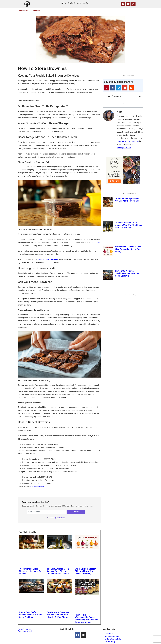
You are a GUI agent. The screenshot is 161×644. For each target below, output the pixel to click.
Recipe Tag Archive (24, 629)
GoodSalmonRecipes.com (128, 141)
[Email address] (47, 512)
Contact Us (109, 633)
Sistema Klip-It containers (48, 259)
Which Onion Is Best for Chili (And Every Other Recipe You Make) (85, 571)
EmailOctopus (61, 518)
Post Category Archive (26, 631)
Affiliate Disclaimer (112, 636)
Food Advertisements (128, 76)
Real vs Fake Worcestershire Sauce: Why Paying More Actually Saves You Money (87, 618)
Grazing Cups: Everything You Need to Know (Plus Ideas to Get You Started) (58, 614)
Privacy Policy (110, 642)
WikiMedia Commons (37, 487)
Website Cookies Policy (113, 639)
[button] (106, 88)
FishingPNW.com (124, 148)
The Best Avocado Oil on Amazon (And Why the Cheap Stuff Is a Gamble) (58, 571)
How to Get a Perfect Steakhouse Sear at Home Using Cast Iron (31, 614)
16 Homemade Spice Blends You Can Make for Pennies (31, 571)
